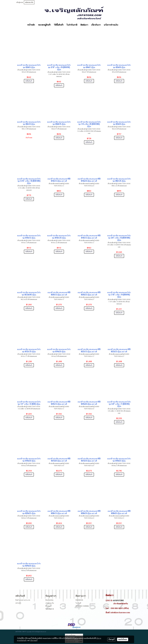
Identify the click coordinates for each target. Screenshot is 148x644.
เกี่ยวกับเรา (96, 25)
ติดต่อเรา (84, 25)
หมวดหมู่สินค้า (44, 25)
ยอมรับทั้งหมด (123, 639)
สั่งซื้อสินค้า (29, 81)
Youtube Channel (82, 606)
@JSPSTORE (118, 600)
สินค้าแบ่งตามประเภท (23, 600)
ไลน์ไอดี (78, 603)
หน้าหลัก (31, 25)
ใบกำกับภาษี (72, 25)
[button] (121, 25)
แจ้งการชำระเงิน (111, 25)
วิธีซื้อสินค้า (59, 25)
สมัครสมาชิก (29, 2)
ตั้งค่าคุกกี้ (112, 639)
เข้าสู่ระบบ (20, 2)
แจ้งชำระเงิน (50, 603)
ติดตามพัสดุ (49, 600)
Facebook (79, 600)
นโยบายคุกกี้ (34, 640)
